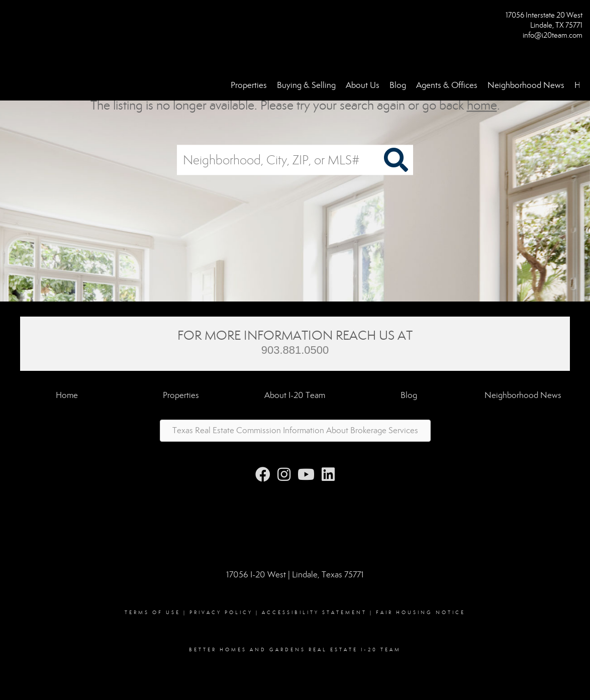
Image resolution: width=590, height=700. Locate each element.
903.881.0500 (295, 350)
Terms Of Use (153, 613)
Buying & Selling (306, 85)
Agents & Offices (447, 85)
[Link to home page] (10, 18)
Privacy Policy (221, 613)
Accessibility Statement (314, 613)
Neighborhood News (526, 85)
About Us (363, 85)
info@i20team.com (553, 35)
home (482, 105)
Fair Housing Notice (421, 613)
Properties (249, 85)
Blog (398, 85)
